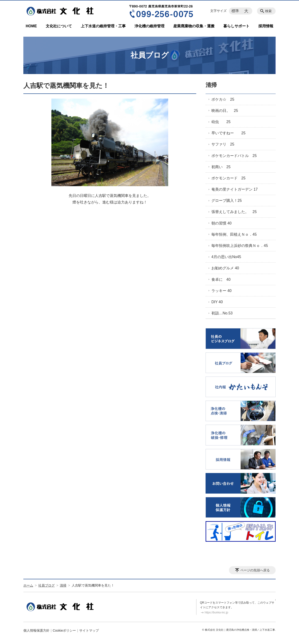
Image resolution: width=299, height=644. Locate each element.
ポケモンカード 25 (228, 178)
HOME (31, 26)
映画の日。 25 (225, 111)
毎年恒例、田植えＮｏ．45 (234, 234)
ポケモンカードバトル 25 (234, 156)
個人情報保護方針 (36, 630)
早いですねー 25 (228, 133)
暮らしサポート (236, 26)
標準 (235, 11)
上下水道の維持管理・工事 (103, 26)
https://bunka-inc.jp (216, 612)
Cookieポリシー (64, 630)
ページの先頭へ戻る (255, 570)
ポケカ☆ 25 (223, 99)
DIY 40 (217, 302)
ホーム (28, 585)
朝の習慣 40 (221, 223)
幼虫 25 (221, 122)
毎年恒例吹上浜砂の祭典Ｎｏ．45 (240, 246)
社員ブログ (46, 585)
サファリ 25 (223, 144)
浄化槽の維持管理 (149, 26)
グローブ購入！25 (227, 201)
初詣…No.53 (222, 313)
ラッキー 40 (221, 291)
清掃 (211, 85)
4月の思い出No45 (226, 257)
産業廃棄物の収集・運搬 (194, 26)
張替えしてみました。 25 (234, 212)
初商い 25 (221, 167)
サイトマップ (89, 630)
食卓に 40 (221, 279)
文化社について (59, 26)
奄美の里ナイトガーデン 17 (235, 189)
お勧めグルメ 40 (225, 268)
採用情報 (266, 26)
